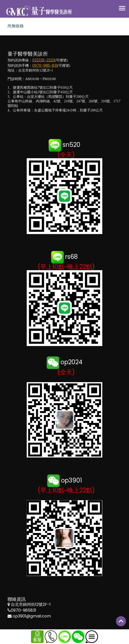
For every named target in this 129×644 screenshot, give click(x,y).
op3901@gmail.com (32, 616)
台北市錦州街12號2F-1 (31, 604)
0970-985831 (24, 610)
